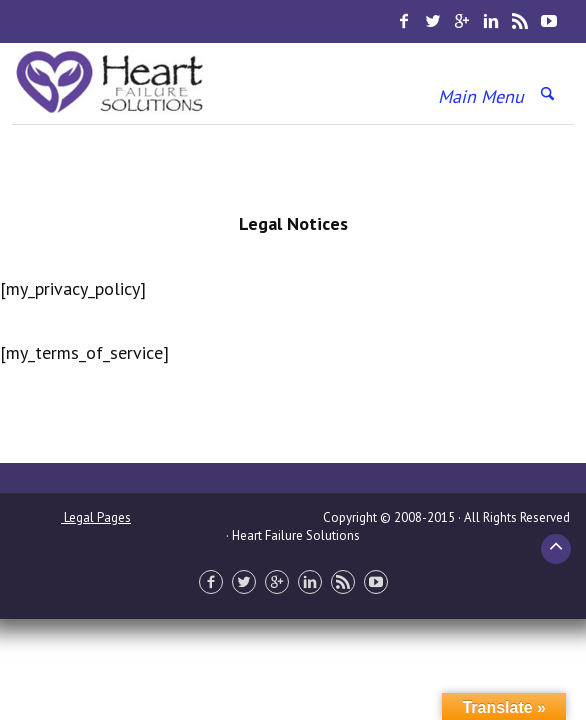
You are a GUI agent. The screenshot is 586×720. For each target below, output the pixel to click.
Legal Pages (96, 517)
